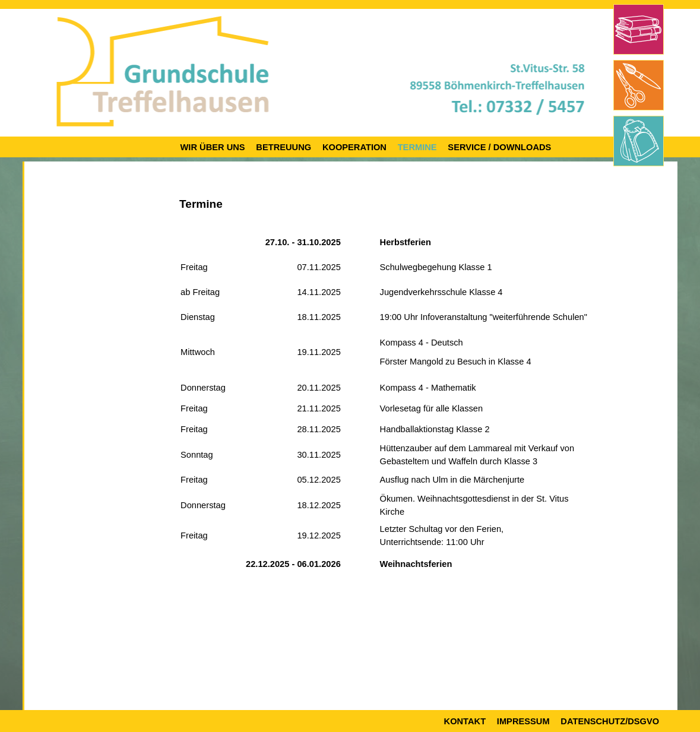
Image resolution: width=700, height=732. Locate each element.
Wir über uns (213, 147)
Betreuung (284, 147)
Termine (417, 147)
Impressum (523, 721)
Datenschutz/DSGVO (610, 721)
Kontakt (465, 721)
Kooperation (354, 147)
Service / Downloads (499, 147)
